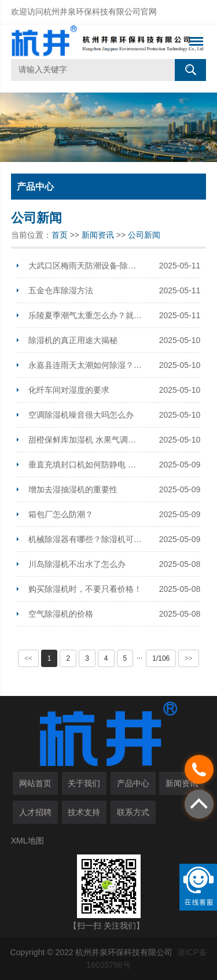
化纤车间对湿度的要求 (69, 390)
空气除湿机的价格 (61, 614)
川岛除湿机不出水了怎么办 (77, 564)
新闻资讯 (98, 235)
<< (28, 658)
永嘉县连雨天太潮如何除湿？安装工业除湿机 (86, 365)
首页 (60, 235)
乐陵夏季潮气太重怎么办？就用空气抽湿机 (86, 315)
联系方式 (133, 812)
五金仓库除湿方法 (61, 290)
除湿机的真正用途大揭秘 (73, 340)
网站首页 (35, 783)
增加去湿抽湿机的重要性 (73, 489)
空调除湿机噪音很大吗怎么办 (81, 415)
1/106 (161, 658)
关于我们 (84, 783)
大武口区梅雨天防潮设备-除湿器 (86, 266)
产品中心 (133, 783)
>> (189, 658)
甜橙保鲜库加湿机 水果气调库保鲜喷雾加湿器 (86, 440)
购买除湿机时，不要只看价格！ (85, 589)
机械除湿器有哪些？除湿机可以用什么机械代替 (86, 539)
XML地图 (27, 841)
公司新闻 (144, 235)
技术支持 (84, 812)
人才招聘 (35, 812)
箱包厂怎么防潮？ (61, 514)
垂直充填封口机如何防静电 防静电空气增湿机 (86, 465)
